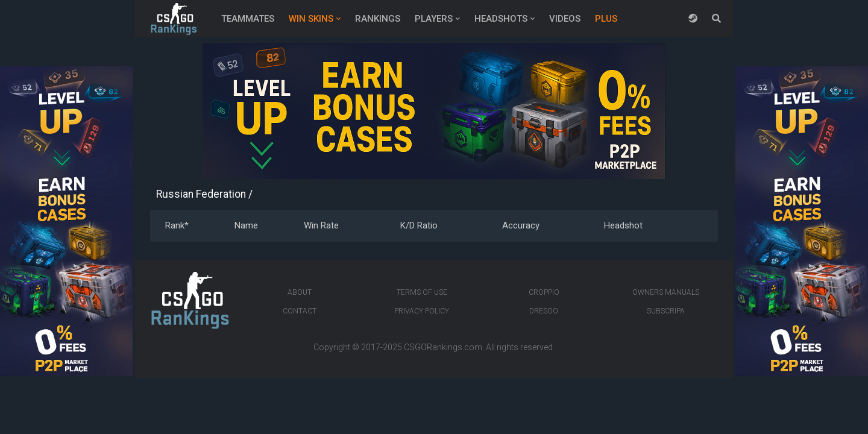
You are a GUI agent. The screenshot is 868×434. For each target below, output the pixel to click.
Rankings (378, 19)
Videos (565, 19)
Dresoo (544, 311)
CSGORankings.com (443, 347)
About (300, 292)
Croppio (544, 292)
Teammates (248, 19)
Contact (300, 311)
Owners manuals (666, 292)
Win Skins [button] (311, 19)
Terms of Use (422, 292)
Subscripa (666, 311)
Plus (606, 19)
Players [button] (434, 19)
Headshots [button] (501, 19)
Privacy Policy (422, 311)
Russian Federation (201, 194)
